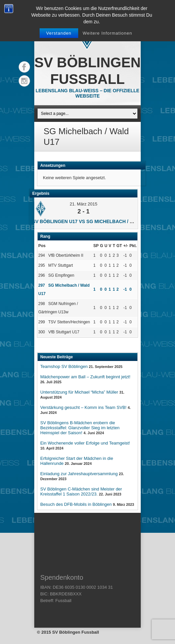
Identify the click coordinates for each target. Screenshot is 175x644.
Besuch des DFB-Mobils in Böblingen (76, 504)
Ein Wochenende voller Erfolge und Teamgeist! (85, 443)
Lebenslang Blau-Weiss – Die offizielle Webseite (87, 93)
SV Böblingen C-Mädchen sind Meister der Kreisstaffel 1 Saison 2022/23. (81, 491)
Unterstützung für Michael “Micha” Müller (79, 392)
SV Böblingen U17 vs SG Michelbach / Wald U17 (93, 221)
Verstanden (59, 33)
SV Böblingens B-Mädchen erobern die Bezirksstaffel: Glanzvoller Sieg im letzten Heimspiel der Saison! (80, 428)
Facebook (24, 67)
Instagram (24, 81)
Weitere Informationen (107, 33)
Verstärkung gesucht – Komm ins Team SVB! (83, 407)
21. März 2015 (83, 204)
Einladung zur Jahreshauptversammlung (79, 474)
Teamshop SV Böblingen (64, 366)
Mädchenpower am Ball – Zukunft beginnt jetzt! (85, 377)
